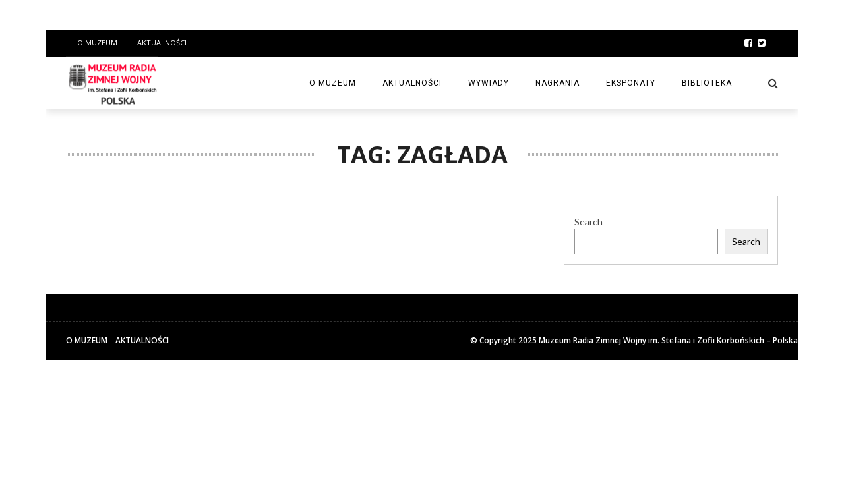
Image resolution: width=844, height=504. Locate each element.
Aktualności (162, 42)
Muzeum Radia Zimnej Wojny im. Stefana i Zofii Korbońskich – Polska (668, 340)
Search (588, 222)
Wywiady (489, 83)
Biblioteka (707, 83)
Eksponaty (631, 83)
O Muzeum (97, 42)
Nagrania (558, 83)
